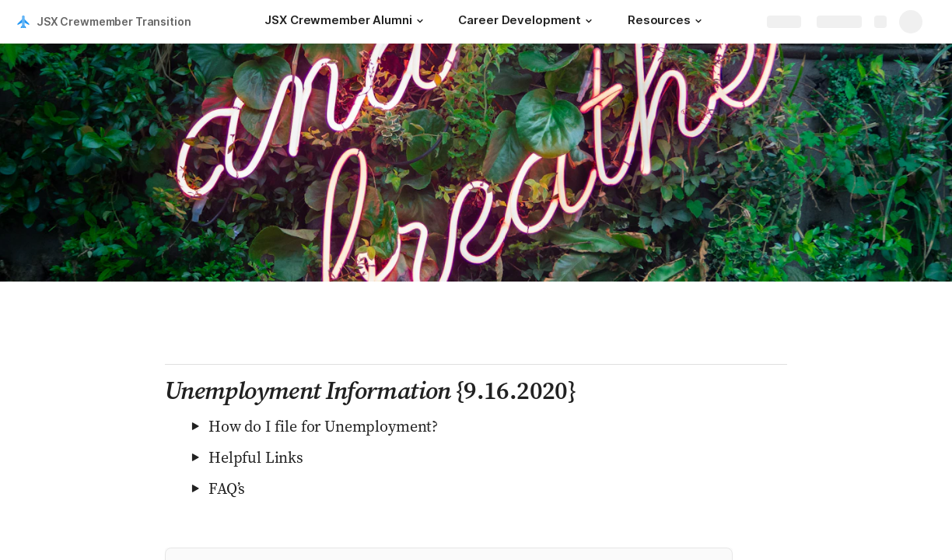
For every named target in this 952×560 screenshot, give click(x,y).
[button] (419, 21)
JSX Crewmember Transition (114, 21)
